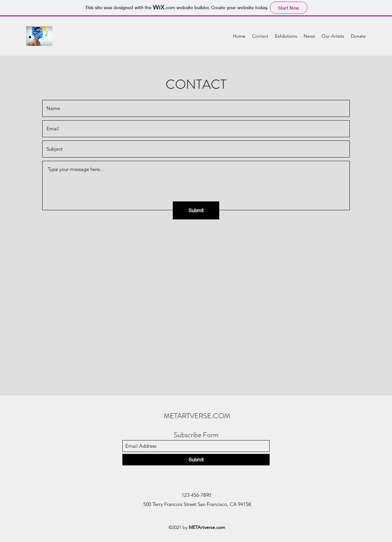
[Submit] (196, 210)
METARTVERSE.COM (197, 416)
